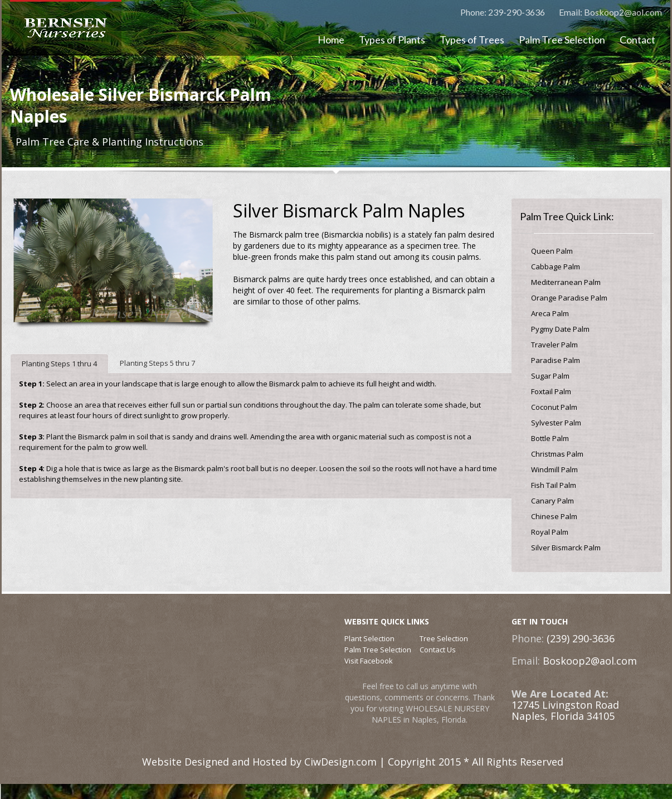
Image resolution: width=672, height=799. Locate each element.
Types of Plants (392, 40)
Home (331, 40)
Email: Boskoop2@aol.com (610, 12)
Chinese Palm (554, 516)
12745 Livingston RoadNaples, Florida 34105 (565, 710)
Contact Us (438, 650)
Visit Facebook (369, 661)
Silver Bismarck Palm (566, 548)
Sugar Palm (550, 376)
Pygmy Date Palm (560, 329)
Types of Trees (472, 40)
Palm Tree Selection (562, 40)
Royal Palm (550, 532)
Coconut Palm (554, 407)
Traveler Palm (554, 345)
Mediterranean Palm (566, 282)
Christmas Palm (557, 454)
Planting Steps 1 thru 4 (59, 364)
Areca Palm (550, 313)
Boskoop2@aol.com (588, 661)
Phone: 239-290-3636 (503, 12)
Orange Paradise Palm (569, 298)
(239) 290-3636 (579, 638)
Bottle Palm (550, 438)
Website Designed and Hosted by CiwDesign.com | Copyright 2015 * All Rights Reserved (353, 762)
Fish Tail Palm (554, 485)
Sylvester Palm (556, 423)
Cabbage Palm (556, 267)
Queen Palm (552, 251)
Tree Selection (444, 638)
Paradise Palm (556, 360)
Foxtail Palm (551, 391)
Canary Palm (552, 501)
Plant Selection (369, 638)
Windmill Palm (554, 469)
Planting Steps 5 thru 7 (157, 363)
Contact (637, 40)
